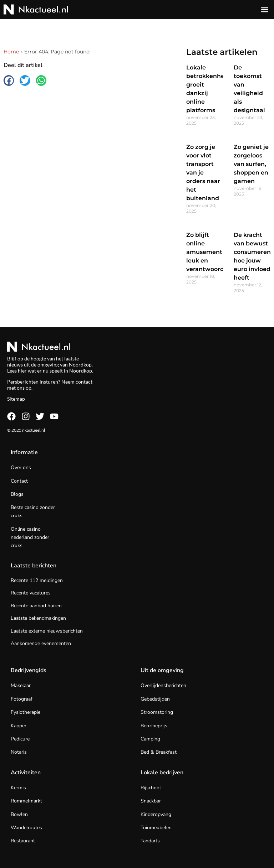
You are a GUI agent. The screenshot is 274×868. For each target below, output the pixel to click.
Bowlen (19, 814)
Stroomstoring (157, 712)
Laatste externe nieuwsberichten (47, 631)
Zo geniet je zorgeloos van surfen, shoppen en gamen (251, 164)
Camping (150, 739)
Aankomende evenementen (41, 643)
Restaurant (23, 841)
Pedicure (20, 739)
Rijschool (151, 788)
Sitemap (16, 399)
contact (84, 382)
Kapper (19, 726)
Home (11, 52)
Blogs (17, 494)
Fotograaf (22, 699)
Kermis (18, 788)
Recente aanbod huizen (36, 606)
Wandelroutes (26, 828)
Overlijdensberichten (163, 685)
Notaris (19, 752)
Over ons (21, 467)
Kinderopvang (156, 814)
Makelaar (21, 685)
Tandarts (150, 841)
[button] (265, 9)
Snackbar (151, 801)
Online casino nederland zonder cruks (30, 537)
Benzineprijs (154, 726)
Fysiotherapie (26, 712)
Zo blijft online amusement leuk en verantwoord (205, 252)
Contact (19, 481)
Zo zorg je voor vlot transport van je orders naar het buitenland (203, 173)
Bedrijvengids (29, 670)
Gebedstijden (155, 699)
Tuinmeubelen (156, 828)
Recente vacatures (31, 593)
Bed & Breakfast (159, 752)
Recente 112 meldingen (37, 580)
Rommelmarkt (26, 801)
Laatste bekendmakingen (38, 618)
